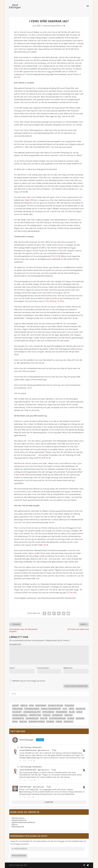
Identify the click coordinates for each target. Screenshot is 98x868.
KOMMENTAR (15, 645)
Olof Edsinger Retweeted (31, 747)
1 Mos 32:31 (19, 475)
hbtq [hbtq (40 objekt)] (71, 709)
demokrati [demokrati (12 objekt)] (41, 706)
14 (49, 458)
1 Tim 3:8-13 (50, 301)
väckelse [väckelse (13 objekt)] (68, 722)
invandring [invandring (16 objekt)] (62, 712)
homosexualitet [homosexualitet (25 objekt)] (32, 712)
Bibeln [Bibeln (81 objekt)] (24, 706)
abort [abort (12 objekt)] (16, 706)
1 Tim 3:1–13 (55, 256)
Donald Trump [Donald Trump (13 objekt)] (55, 706)
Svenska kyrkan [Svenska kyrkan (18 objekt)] (37, 722)
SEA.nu (15, 825)
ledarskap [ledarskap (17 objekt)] (57, 715)
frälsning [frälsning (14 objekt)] (17, 709)
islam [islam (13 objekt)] (72, 712)
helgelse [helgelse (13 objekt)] (81, 709)
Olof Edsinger (25, 787)
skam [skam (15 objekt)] (15, 722)
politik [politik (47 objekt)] (44, 719)
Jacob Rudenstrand (28, 750)
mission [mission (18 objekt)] (68, 715)
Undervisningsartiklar (51, 26)
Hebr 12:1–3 (43, 545)
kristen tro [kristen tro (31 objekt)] (35, 715)
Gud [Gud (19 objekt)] (65, 709)
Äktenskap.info (18, 827)
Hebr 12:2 (29, 200)
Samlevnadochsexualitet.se (23, 822)
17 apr (54, 750)
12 (47, 458)
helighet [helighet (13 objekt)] (17, 712)
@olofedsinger (38, 787)
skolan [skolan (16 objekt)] (23, 722)
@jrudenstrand (43, 750)
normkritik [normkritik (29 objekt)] (18, 719)
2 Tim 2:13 (72, 593)
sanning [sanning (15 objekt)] (80, 719)
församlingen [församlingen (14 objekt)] (32, 709)
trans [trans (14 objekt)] (59, 722)
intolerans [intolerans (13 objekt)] (48, 712)
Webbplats (68, 668)
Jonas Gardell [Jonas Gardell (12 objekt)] (20, 715)
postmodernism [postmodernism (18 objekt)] (57, 719)
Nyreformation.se (19, 820)
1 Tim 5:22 (62, 251)
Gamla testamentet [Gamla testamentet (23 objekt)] (51, 709)
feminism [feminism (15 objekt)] (69, 706)
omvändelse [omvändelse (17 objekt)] (32, 719)
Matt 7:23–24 (30, 576)
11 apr (54, 770)
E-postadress (43, 668)
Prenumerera (19, 856)
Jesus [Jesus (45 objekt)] (79, 712)
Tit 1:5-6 (60, 301)
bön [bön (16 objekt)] (31, 706)
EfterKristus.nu (18, 818)
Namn (12, 668)
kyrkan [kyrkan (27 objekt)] (47, 715)
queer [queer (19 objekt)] (71, 719)
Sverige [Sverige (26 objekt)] (50, 722)
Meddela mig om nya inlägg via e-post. (29, 681)
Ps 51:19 (42, 458)
